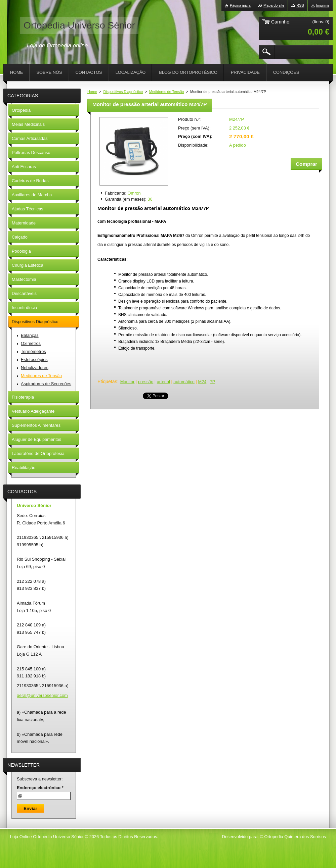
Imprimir (323, 5)
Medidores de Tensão (167, 92)
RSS (300, 5)
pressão (146, 382)
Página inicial (241, 5)
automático (184, 382)
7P (213, 382)
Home (92, 92)
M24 (202, 382)
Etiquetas (107, 381)
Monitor (128, 382)
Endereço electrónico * (40, 788)
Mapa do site (274, 5)
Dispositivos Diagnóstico (123, 92)
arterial (163, 382)
